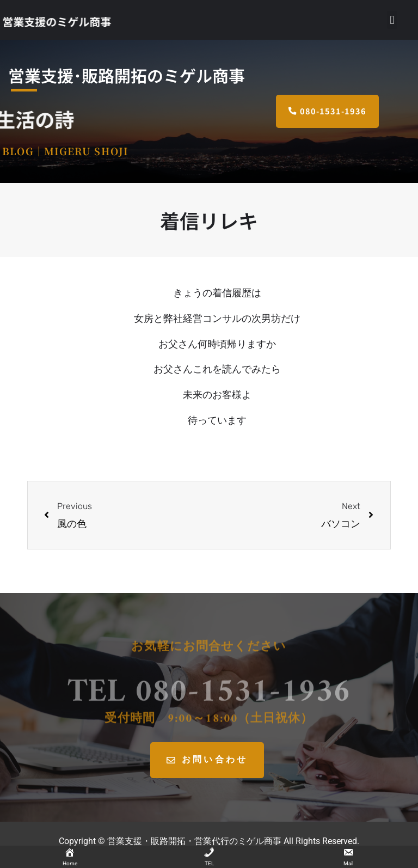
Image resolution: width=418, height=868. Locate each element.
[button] (392, 20)
